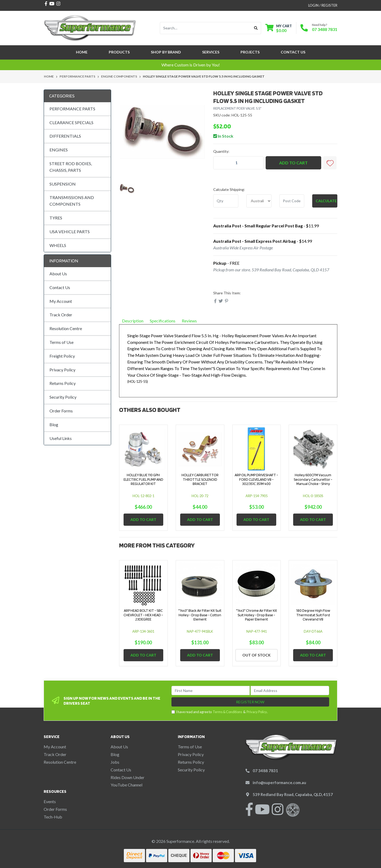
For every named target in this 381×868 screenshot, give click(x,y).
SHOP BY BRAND (166, 52)
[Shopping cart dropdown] (279, 28)
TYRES (56, 218)
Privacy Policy (62, 370)
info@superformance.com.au (279, 782)
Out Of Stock (257, 655)
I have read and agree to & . (220, 712)
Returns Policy (63, 383)
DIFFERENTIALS (65, 136)
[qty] (226, 201)
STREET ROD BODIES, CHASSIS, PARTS (71, 167)
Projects (250, 52)
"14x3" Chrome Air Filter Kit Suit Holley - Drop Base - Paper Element (257, 615)
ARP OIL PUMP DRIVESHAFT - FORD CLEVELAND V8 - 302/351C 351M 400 (256, 479)
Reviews (191, 321)
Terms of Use (62, 342)
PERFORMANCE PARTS (72, 109)
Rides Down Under (128, 777)
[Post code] (292, 201)
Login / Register (323, 5)
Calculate (326, 201)
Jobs (115, 762)
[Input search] (205, 28)
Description (133, 321)
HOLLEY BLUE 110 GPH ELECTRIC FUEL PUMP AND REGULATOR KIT (143, 479)
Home (82, 52)
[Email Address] (290, 691)
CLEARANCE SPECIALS (71, 122)
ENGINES (59, 150)
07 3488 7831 (325, 29)
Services (211, 52)
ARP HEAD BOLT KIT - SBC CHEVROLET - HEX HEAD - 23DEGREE (143, 615)
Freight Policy (62, 356)
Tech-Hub (53, 817)
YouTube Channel (126, 785)
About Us (58, 274)
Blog (54, 424)
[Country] (259, 201)
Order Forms (61, 411)
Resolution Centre (66, 328)
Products (119, 52)
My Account (61, 301)
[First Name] (211, 691)
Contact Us (293, 52)
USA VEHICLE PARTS (70, 231)
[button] (330, 163)
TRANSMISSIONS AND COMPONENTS (72, 201)
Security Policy (63, 397)
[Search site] (256, 28)
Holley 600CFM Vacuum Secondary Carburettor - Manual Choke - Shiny (313, 479)
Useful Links (61, 438)
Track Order (61, 315)
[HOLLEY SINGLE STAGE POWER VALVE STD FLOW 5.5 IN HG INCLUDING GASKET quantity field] (238, 163)
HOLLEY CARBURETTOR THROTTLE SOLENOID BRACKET (200, 479)
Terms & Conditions (227, 712)
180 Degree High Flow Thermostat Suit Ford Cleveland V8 (313, 615)
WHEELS (58, 245)
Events (50, 801)
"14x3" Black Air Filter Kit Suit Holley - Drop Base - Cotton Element (200, 615)
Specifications (163, 321)
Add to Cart (293, 163)
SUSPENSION (63, 184)
